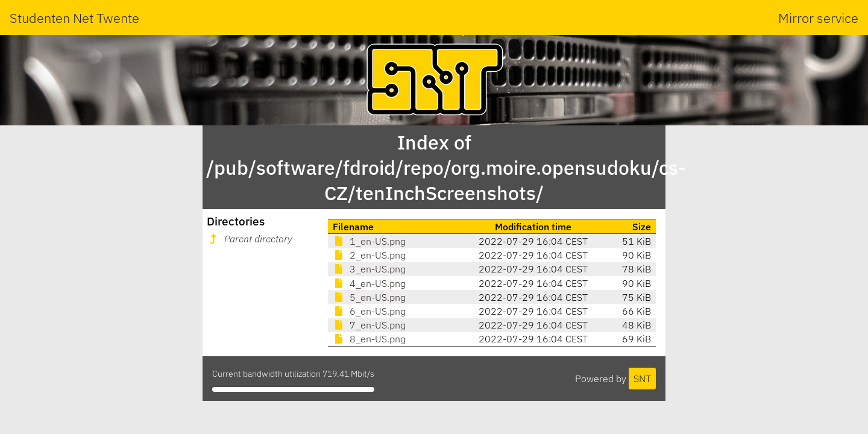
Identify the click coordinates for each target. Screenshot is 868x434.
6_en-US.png (369, 311)
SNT (642, 379)
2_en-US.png (369, 255)
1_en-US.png (369, 241)
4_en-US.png (369, 283)
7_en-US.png (369, 325)
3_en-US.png (369, 269)
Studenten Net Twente (74, 18)
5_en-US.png (369, 297)
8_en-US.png (369, 339)
